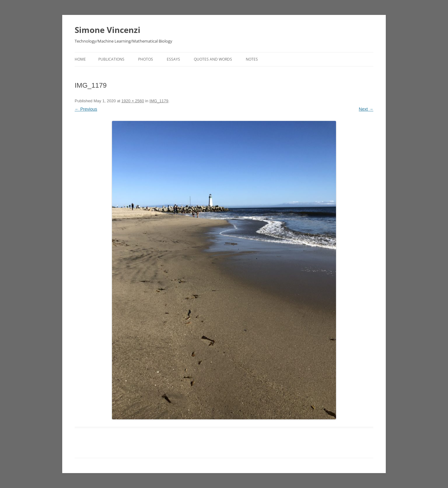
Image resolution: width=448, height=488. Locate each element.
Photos (146, 59)
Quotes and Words (213, 59)
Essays (173, 59)
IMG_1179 (159, 101)
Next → (366, 109)
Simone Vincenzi (107, 30)
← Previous (86, 109)
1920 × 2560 (133, 101)
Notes (252, 59)
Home (80, 59)
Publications (111, 59)
